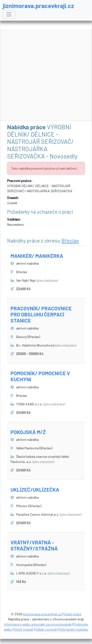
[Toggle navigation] (9, 14)
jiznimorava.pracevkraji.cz (38, 6)
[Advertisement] (46, 76)
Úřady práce (72, 614)
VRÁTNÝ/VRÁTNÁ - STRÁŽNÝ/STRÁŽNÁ (34, 545)
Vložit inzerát (24, 629)
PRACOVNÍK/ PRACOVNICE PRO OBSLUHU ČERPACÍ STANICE (41, 314)
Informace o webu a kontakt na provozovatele (38, 624)
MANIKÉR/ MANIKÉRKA (37, 256)
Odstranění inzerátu (74, 629)
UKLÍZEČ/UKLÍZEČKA (35, 490)
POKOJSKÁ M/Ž (28, 432)
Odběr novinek (46, 629)
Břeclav (70, 240)
